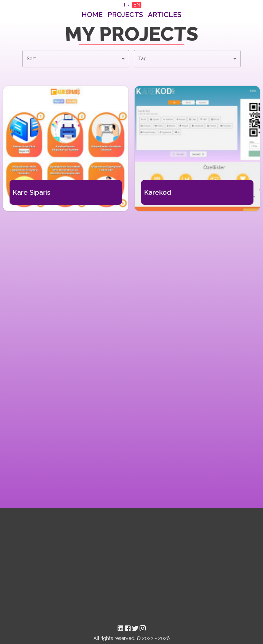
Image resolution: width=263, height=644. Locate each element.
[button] (76, 59)
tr (126, 5)
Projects (125, 15)
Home (92, 15)
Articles (165, 15)
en (137, 5)
